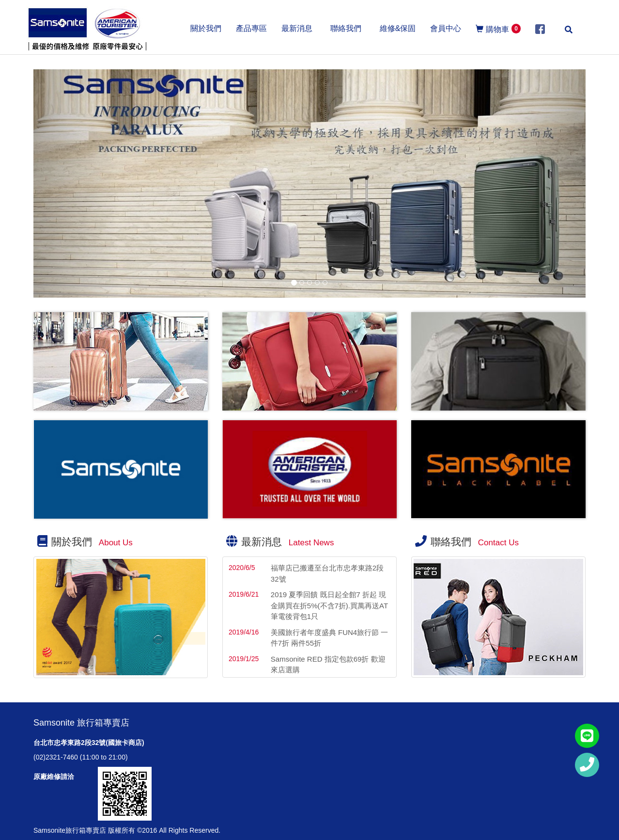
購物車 (498, 29)
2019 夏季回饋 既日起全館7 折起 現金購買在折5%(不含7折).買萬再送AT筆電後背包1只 (329, 605)
